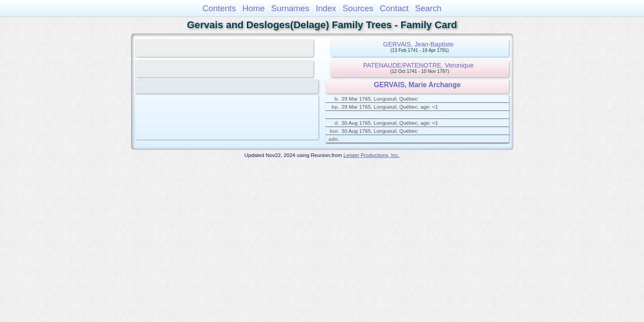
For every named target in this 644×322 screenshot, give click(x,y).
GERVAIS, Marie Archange (417, 85)
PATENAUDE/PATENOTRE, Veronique (418, 65)
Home (254, 8)
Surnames (290, 8)
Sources (358, 8)
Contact (394, 8)
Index (326, 8)
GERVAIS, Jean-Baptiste (419, 44)
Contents (219, 8)
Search (428, 8)
